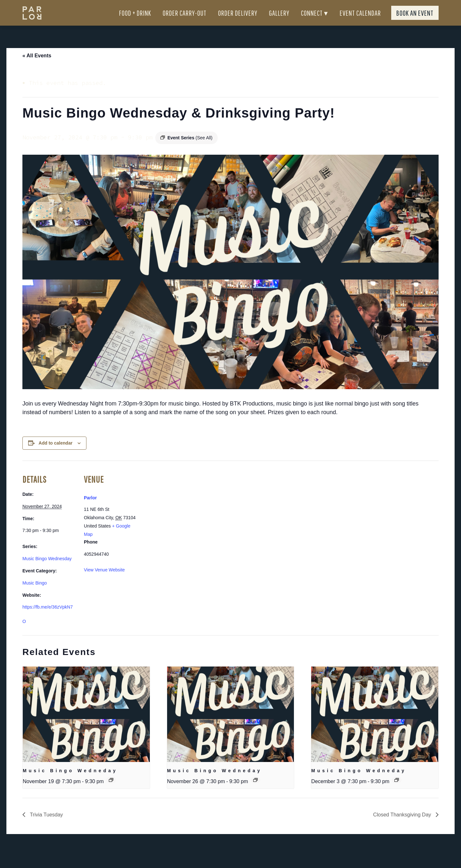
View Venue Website (104, 581)
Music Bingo (35, 594)
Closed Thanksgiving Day (403, 826)
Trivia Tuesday (46, 826)
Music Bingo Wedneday (70, 782)
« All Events (37, 67)
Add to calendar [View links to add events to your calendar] (56, 454)
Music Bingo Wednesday (47, 570)
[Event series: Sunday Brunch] (111, 791)
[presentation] (86, 726)
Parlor (90, 509)
